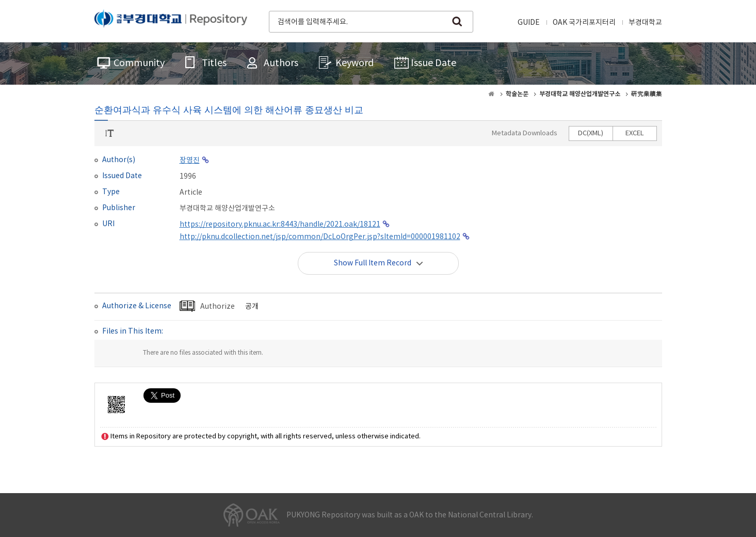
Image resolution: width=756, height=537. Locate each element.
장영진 (190, 161)
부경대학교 (645, 23)
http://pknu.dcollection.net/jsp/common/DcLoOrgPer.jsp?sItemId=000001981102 (320, 237)
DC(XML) (591, 133)
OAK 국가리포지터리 (584, 23)
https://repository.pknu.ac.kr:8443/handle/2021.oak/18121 (280, 225)
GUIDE (529, 23)
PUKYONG (171, 21)
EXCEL (635, 133)
